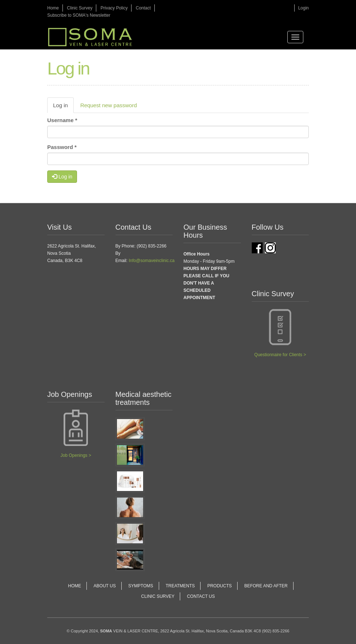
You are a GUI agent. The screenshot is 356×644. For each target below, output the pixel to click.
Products (220, 586)
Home (53, 8)
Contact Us (201, 596)
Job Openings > (76, 455)
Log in (63, 107)
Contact (143, 8)
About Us (105, 586)
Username (62, 120)
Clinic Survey (80, 8)
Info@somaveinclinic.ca (151, 261)
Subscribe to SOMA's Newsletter (79, 15)
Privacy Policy (114, 8)
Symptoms (141, 586)
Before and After (266, 586)
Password (62, 147)
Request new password (109, 105)
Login (304, 8)
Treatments (180, 586)
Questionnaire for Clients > (280, 355)
